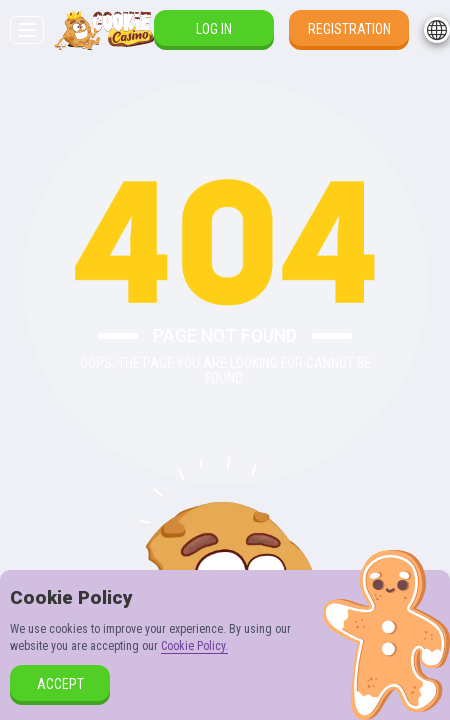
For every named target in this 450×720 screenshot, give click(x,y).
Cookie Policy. (194, 646)
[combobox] (437, 30)
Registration (349, 29)
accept (60, 684)
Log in (214, 29)
